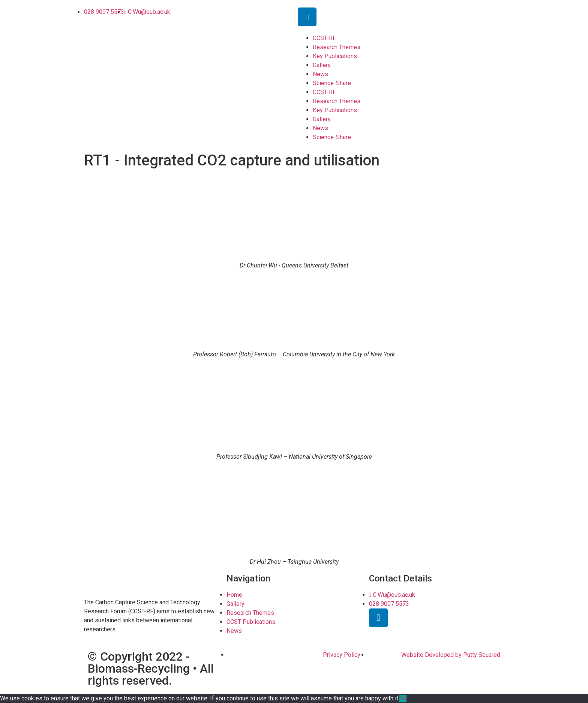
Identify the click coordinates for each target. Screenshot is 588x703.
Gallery (322, 65)
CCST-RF (324, 38)
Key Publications (335, 56)
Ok (403, 698)
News (320, 74)
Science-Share (332, 83)
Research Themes (337, 47)
